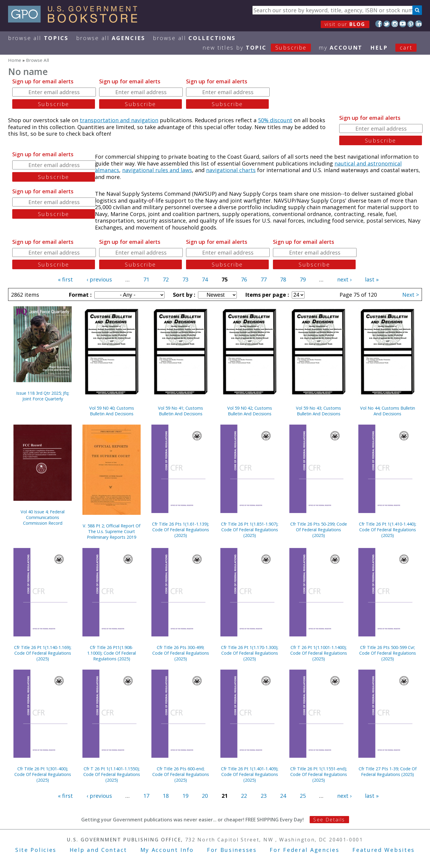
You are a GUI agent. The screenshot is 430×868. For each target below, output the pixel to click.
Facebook (379, 24)
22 (244, 796)
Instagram (395, 24)
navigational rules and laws (157, 170)
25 (303, 796)
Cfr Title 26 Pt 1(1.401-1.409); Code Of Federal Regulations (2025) (250, 774)
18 (166, 796)
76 (244, 279)
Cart (406, 48)
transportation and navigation (119, 120)
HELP (379, 48)
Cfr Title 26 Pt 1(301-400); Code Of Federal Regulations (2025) (43, 774)
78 (283, 279)
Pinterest (411, 24)
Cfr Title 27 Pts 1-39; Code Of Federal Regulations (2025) (388, 771)
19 (185, 796)
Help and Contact (98, 850)
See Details (329, 820)
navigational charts (231, 170)
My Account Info (167, 850)
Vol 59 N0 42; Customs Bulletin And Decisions (250, 411)
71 (146, 279)
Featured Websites (384, 850)
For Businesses (232, 850)
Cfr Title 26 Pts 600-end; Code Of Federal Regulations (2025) (181, 774)
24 (283, 796)
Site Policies (36, 850)
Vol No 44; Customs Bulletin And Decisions (388, 411)
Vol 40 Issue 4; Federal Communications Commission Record (43, 517)
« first (65, 279)
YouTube (403, 24)
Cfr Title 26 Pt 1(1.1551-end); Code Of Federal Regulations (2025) (319, 774)
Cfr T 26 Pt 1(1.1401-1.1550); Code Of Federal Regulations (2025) (112, 774)
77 (264, 279)
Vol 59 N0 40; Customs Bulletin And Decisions (112, 411)
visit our (345, 24)
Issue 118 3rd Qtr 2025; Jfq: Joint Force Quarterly (43, 396)
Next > (411, 295)
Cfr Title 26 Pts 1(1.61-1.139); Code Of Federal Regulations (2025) (181, 530)
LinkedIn (419, 24)
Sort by (183, 295)
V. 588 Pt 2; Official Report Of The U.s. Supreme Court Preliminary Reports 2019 (112, 531)
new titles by (261, 48)
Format (79, 295)
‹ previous (99, 279)
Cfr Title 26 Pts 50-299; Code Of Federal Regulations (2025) (319, 530)
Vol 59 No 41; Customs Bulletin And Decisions (181, 411)
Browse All (38, 38)
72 (166, 279)
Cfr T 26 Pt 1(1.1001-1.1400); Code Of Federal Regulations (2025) (319, 653)
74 (205, 279)
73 (185, 279)
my (341, 48)
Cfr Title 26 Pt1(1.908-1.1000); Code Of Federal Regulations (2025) (112, 653)
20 (205, 796)
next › (344, 279)
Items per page (266, 295)
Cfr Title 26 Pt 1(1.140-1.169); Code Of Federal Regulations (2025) (43, 653)
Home (15, 60)
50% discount (275, 120)
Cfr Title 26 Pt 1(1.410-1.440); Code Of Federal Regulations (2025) (388, 530)
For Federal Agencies (304, 850)
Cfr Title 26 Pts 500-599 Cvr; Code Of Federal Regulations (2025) (388, 653)
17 (146, 796)
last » (372, 279)
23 (264, 796)
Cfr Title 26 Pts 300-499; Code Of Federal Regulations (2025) (181, 653)
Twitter (387, 24)
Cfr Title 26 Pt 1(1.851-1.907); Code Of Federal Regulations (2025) (250, 530)
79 (303, 279)
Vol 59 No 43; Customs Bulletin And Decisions (318, 411)
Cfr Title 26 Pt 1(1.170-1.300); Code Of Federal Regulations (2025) (250, 653)
